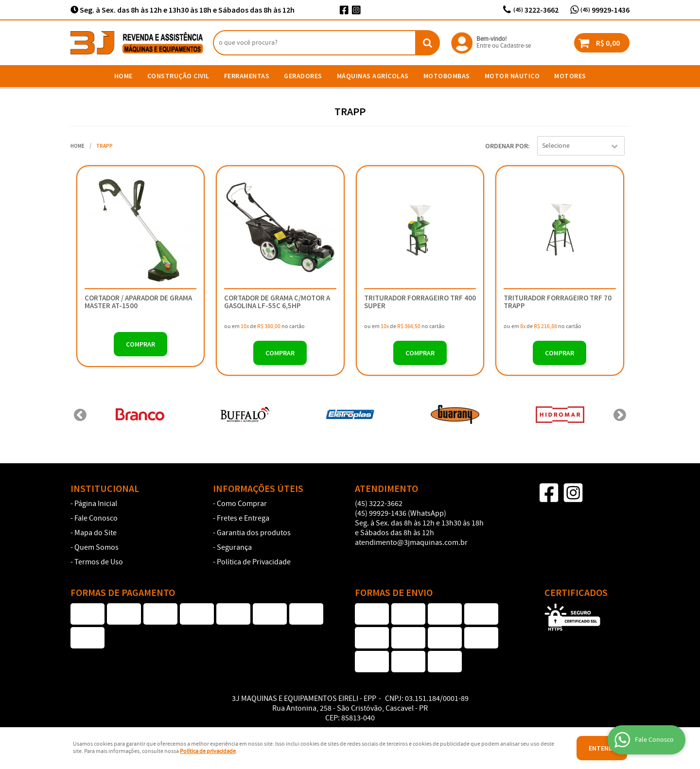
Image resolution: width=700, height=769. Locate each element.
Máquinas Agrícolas (373, 76)
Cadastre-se (516, 46)
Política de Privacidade (254, 562)
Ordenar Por (507, 146)
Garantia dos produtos (254, 533)
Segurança (234, 548)
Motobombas (447, 76)
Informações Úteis (258, 489)
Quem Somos (96, 548)
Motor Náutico (512, 76)
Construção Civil (178, 76)
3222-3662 (536, 10)
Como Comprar (242, 504)
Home (123, 76)
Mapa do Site (96, 533)
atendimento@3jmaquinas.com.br (411, 543)
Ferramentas (247, 76)
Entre (483, 46)
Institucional (105, 489)
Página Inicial (96, 504)
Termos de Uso (99, 562)
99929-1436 (605, 10)
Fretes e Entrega (243, 519)
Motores (570, 76)
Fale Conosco (96, 519)
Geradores (303, 76)
